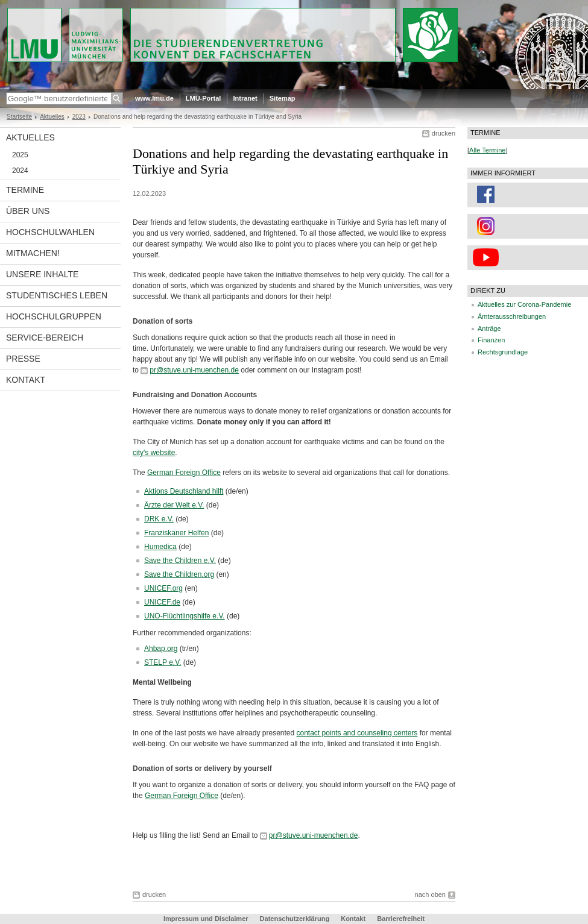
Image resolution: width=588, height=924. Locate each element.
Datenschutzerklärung (295, 919)
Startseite (19, 117)
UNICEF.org (163, 588)
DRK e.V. (159, 519)
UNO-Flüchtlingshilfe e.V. (185, 616)
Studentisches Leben (57, 295)
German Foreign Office (184, 473)
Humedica (160, 547)
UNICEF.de (162, 602)
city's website (154, 453)
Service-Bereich (45, 338)
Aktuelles (52, 117)
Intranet (245, 98)
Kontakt (26, 380)
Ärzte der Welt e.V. (174, 505)
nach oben (430, 894)
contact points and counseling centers (357, 733)
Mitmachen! (33, 253)
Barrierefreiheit (401, 919)
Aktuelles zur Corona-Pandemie (524, 304)
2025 (20, 155)
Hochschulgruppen (54, 316)
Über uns (28, 211)
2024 (20, 171)
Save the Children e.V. (180, 561)
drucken (444, 133)
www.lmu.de (154, 98)
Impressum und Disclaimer (206, 919)
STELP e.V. (163, 662)
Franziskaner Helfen (176, 533)
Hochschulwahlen (50, 232)
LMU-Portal (204, 98)
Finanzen (491, 340)
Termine (25, 190)
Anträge (489, 328)
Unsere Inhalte (42, 274)
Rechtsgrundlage (503, 352)
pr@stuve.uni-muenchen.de (194, 370)
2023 (79, 117)
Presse (23, 359)
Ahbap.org (161, 649)
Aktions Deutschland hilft (184, 491)
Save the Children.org (179, 574)
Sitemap (283, 98)
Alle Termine (487, 150)
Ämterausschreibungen (512, 316)
